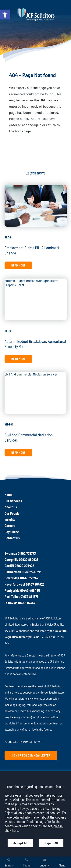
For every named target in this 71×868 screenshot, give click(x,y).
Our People (12, 513)
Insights (10, 519)
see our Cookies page (30, 822)
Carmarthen (13, 572)
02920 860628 (29, 560)
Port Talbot (12, 597)
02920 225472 (24, 566)
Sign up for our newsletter (31, 755)
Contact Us (12, 538)
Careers (10, 526)
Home (9, 495)
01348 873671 (27, 603)
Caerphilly (11, 560)
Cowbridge (12, 578)
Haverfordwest (15, 584)
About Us (11, 507)
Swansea (11, 553)
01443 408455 (30, 590)
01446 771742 (29, 578)
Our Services (13, 501)
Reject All (51, 843)
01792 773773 (27, 553)
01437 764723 (35, 584)
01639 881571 (29, 597)
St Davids (11, 603)
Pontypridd (12, 590)
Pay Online (12, 532)
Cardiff (9, 566)
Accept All (20, 843)
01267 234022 (31, 572)
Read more (18, 265)
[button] (5, 15)
